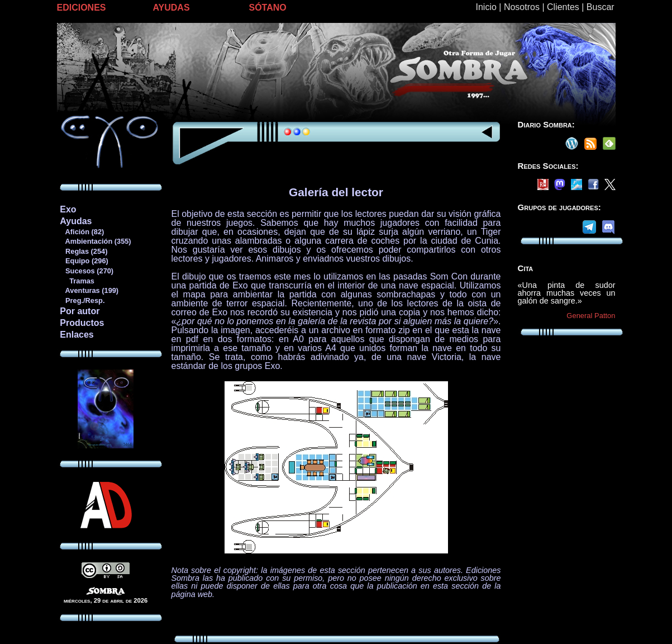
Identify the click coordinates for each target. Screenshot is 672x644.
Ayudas (76, 221)
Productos (82, 323)
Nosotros (522, 7)
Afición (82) (82, 232)
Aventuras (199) (89, 290)
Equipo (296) (84, 261)
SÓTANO (268, 8)
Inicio (486, 7)
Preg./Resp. (82, 300)
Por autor (80, 311)
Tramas (77, 281)
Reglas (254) (83, 251)
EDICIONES (82, 8)
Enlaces (77, 335)
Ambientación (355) (95, 241)
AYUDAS (171, 8)
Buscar (600, 7)
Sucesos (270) (86, 271)
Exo (68, 209)
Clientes (563, 7)
